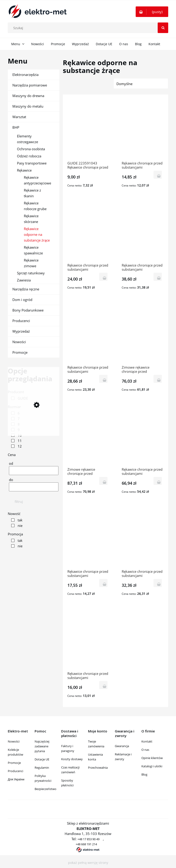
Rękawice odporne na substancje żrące (37, 234)
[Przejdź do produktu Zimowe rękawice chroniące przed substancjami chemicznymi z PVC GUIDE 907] (88, 436)
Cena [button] (12, 455)
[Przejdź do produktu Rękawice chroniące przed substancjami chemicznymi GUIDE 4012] (88, 538)
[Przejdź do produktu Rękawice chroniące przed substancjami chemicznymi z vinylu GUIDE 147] (143, 436)
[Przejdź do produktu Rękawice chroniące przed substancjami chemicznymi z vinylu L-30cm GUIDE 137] (88, 334)
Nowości (19, 342)
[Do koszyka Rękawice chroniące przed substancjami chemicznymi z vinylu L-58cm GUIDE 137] (103, 277)
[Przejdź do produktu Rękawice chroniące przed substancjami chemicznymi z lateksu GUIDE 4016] (88, 640)
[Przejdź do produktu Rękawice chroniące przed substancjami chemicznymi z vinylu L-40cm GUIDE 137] (143, 232)
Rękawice (24, 170)
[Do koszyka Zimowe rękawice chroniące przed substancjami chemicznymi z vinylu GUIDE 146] (158, 379)
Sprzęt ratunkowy (31, 273)
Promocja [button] (15, 534)
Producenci (21, 321)
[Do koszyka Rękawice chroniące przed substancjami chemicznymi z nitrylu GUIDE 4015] (158, 175)
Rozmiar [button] (14, 407)
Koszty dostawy (72, 759)
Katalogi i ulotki (152, 766)
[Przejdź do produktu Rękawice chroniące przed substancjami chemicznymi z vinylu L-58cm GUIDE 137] (88, 232)
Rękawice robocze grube (35, 206)
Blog (144, 774)
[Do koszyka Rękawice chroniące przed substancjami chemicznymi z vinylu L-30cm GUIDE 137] (103, 379)
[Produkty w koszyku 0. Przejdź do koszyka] (152, 12)
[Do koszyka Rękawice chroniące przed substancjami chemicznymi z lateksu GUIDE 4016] (103, 685)
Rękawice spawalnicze (33, 250)
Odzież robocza (29, 156)
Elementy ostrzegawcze (27, 139)
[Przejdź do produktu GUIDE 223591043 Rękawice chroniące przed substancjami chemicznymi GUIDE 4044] (88, 130)
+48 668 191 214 (86, 844)
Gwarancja (122, 746)
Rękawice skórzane (31, 219)
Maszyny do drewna (28, 96)
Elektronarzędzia (25, 75)
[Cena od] (34, 471)
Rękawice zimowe (31, 263)
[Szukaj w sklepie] (89, 28)
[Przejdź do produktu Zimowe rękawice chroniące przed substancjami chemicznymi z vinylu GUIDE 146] (143, 334)
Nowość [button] (14, 514)
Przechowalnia (98, 768)
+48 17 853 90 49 (88, 839)
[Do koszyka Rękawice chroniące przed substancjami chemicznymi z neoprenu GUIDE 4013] (158, 583)
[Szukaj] (163, 28)
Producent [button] (16, 392)
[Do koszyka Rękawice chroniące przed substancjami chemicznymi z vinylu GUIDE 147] (158, 481)
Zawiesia (24, 280)
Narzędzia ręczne (26, 289)
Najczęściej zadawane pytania (42, 746)
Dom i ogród (22, 300)
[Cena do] (34, 487)
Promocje (20, 352)
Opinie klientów (152, 758)
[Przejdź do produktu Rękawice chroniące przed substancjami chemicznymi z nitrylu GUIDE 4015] (143, 130)
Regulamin (42, 768)
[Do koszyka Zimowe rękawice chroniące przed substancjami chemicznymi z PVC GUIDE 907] (103, 481)
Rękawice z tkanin (32, 193)
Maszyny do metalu (28, 106)
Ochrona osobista (31, 149)
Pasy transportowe (32, 163)
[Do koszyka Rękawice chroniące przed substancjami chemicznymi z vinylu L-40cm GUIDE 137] (158, 277)
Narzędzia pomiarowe (30, 85)
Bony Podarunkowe (28, 310)
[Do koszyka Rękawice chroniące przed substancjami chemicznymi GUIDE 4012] (103, 583)
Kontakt (147, 741)
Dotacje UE (42, 759)
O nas (145, 750)
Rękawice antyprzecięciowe (37, 180)
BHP (16, 127)
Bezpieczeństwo (45, 789)
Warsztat (19, 117)
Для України (16, 779)
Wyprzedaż (21, 331)
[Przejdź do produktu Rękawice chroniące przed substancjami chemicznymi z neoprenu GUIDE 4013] (143, 538)
